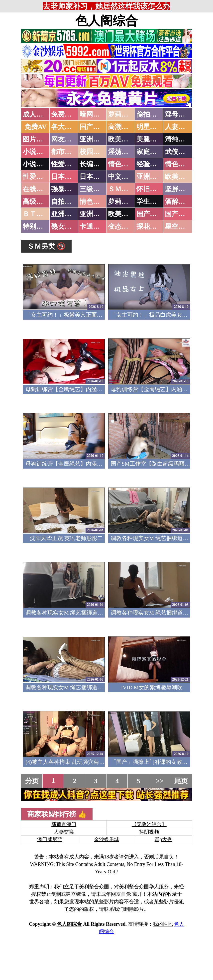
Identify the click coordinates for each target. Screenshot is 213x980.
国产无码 (150, 214)
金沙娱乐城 (106, 839)
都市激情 (65, 152)
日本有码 (93, 177)
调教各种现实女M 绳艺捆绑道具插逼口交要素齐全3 (88, 613)
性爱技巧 (65, 164)
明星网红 (150, 127)
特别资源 (36, 226)
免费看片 (65, 114)
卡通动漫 (93, 226)
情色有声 (93, 202)
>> (160, 781)
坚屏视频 (178, 189)
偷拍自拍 (150, 114)
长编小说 (93, 164)
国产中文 (93, 127)
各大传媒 (65, 127)
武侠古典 (178, 152)
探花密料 (150, 226)
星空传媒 (178, 226)
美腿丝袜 (150, 139)
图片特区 (36, 139)
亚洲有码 (93, 214)
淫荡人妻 (121, 152)
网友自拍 (65, 139)
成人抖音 (36, 114)
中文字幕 (121, 177)
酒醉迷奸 (178, 202)
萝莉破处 (121, 114)
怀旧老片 (150, 189)
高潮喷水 (121, 127)
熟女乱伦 (65, 226)
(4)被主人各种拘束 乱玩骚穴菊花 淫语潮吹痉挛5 (84, 762)
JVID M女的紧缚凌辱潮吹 (152, 687)
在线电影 (36, 189)
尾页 (181, 781)
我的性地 (163, 924)
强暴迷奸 (65, 189)
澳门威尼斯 (50, 839)
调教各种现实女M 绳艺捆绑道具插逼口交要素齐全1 (88, 687)
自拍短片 (65, 202)
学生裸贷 (150, 202)
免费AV (36, 127)
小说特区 (36, 152)
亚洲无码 (65, 214)
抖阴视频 (149, 832)
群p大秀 (163, 839)
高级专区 (36, 202)
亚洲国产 (150, 177)
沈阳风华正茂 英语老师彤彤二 (66, 538)
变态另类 (121, 226)
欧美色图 (121, 139)
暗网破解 (93, 114)
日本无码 (65, 177)
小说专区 (36, 164)
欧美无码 (121, 214)
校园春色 (93, 152)
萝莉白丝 (121, 202)
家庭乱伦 (150, 152)
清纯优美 (178, 139)
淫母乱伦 (178, 114)
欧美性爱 (178, 177)
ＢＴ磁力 (36, 214)
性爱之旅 (36, 177)
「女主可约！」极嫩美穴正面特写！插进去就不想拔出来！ (97, 315)
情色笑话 (121, 164)
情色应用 (178, 164)
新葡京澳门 (64, 824)
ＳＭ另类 (121, 189)
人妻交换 (178, 127)
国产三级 (178, 214)
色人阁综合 (106, 21)
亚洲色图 (93, 139)
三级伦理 (93, 189)
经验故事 (150, 164)
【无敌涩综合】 (149, 824)
